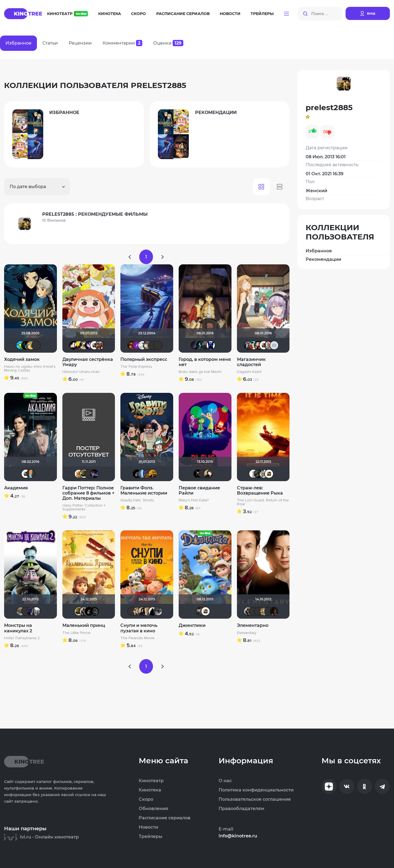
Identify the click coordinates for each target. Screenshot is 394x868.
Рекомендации (323, 259)
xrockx (94, 611)
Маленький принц (84, 625)
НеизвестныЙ (205, 345)
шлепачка (84, 345)
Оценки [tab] (168, 43)
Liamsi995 (259, 611)
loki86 (198, 474)
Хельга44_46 (264, 474)
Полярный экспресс (144, 359)
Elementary (247, 633)
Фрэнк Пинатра (36, 345)
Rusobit (147, 345)
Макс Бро (132, 345)
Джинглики (192, 625)
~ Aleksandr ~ (253, 474)
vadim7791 (84, 474)
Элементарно (253, 625)
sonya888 (31, 474)
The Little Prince (76, 633)
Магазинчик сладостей (251, 362)
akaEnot (203, 474)
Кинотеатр (68, 14)
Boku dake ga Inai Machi (200, 372)
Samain (253, 611)
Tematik (200, 345)
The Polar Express (136, 367)
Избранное (319, 251)
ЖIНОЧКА (31, 611)
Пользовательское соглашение (255, 799)
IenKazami (269, 611)
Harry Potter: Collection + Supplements (84, 507)
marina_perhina (253, 345)
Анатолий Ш (137, 345)
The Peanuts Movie (137, 638)
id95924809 (36, 611)
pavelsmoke (195, 345)
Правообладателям (241, 809)
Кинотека (110, 14)
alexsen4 (142, 474)
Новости (230, 14)
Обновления (153, 809)
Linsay (94, 474)
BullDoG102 (153, 611)
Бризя (269, 345)
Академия (16, 488)
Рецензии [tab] (80, 43)
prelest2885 (94, 345)
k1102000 (248, 345)
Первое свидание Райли (199, 490)
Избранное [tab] (18, 43)
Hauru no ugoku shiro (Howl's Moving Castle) (30, 369)
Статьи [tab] (50, 43)
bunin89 (137, 611)
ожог (274, 611)
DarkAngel (21, 345)
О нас (225, 781)
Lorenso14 (259, 474)
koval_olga (79, 474)
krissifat (74, 345)
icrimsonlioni (153, 345)
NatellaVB (208, 474)
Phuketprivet (158, 611)
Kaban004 (89, 474)
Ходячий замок (22, 359)
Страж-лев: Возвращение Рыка (260, 490)
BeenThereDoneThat (26, 345)
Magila (84, 611)
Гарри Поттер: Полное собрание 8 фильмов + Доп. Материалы (88, 493)
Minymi (89, 345)
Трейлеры (262, 14)
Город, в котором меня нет (205, 362)
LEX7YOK (158, 345)
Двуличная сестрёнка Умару (88, 362)
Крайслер (137, 474)
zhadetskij (274, 345)
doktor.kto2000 (100, 345)
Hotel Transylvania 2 (22, 638)
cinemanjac (142, 345)
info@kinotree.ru (238, 836)
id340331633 (200, 611)
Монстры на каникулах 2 (18, 628)
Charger (147, 611)
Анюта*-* (21, 611)
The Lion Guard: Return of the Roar (263, 502)
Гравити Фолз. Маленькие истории (144, 490)
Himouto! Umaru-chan (81, 372)
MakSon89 (147, 474)
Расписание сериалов (183, 14)
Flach (79, 345)
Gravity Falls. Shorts (137, 500)
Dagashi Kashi (249, 372)
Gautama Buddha (264, 611)
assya (259, 345)
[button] (286, 14)
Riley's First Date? (194, 500)
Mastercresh (153, 474)
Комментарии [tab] (122, 43)
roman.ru (31, 345)
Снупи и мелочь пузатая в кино (139, 628)
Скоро (138, 14)
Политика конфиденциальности (256, 790)
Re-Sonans (211, 345)
